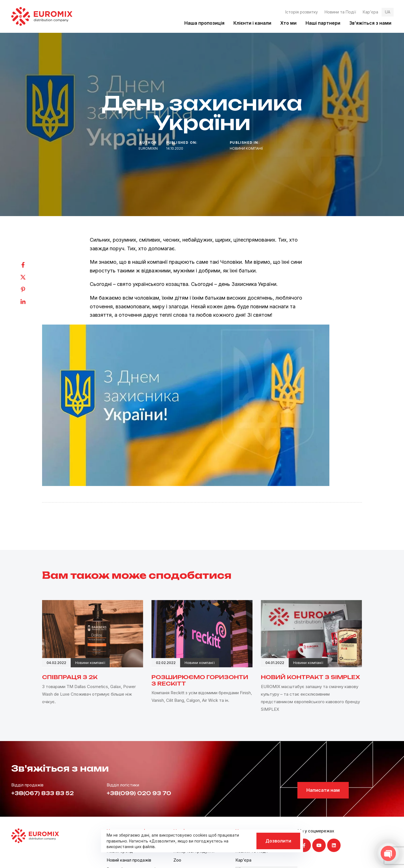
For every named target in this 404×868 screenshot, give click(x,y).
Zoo (177, 860)
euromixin (148, 148)
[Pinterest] (29, 290)
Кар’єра (370, 12)
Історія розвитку (302, 12)
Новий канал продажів (129, 860)
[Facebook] (29, 265)
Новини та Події (340, 12)
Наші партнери (323, 23)
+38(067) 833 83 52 (43, 793)
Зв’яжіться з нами (370, 23)
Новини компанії (246, 148)
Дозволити (278, 841)
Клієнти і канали (252, 23)
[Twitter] (29, 277)
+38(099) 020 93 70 (139, 793)
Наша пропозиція (204, 23)
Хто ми (288, 23)
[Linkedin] (29, 302)
